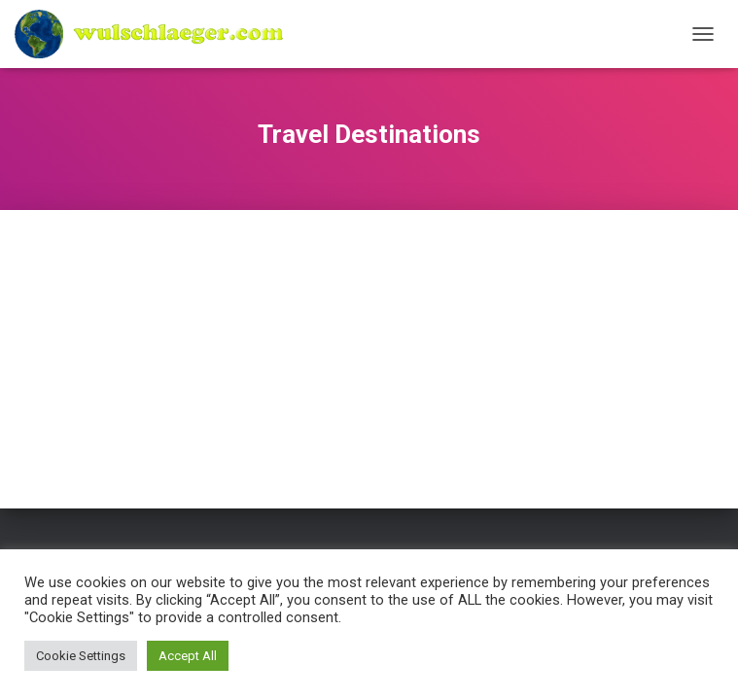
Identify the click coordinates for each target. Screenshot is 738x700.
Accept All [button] (188, 656)
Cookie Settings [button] (81, 656)
